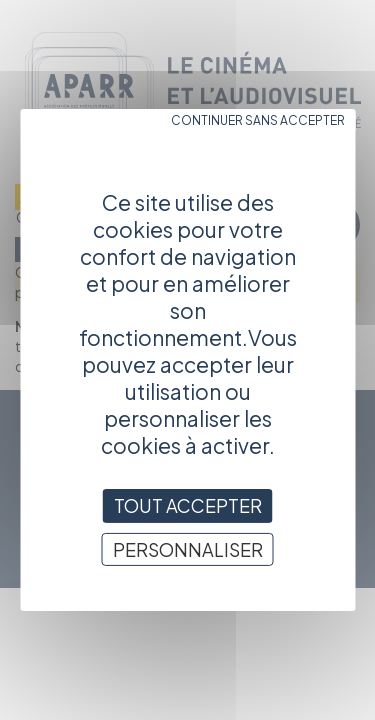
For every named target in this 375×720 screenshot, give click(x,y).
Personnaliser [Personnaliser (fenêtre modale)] (188, 549)
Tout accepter (188, 505)
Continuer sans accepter (258, 120)
